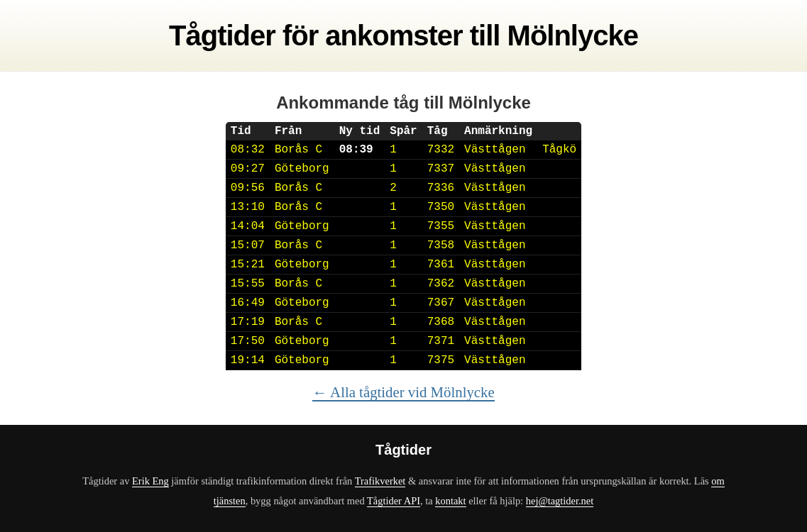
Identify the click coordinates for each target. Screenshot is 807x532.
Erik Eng (150, 481)
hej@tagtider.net (560, 501)
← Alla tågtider (403, 392)
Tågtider (222, 35)
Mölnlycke (573, 35)
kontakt (450, 501)
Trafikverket (380, 481)
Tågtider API (394, 501)
